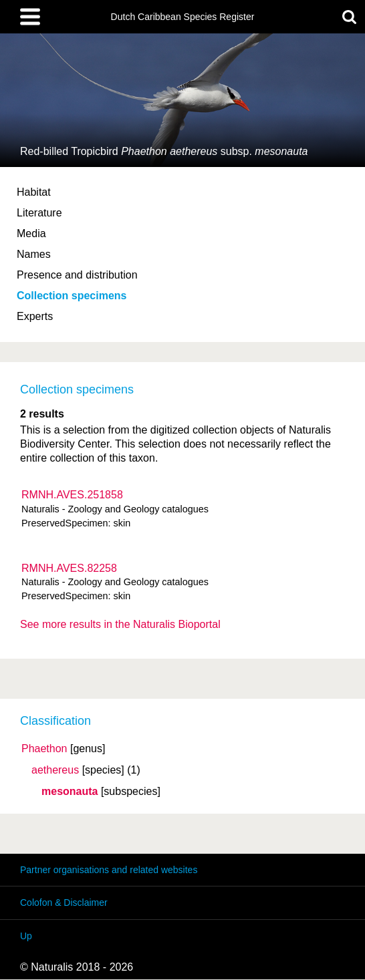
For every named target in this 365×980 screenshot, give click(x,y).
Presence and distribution (77, 275)
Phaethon (44, 749)
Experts (35, 316)
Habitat (34, 192)
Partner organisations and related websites (109, 870)
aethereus (55, 770)
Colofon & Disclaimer (64, 903)
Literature (39, 213)
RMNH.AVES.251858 (72, 495)
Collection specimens (72, 296)
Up (26, 936)
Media (31, 233)
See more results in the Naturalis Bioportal (120, 624)
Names (34, 254)
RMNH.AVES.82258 (69, 568)
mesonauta (70, 792)
